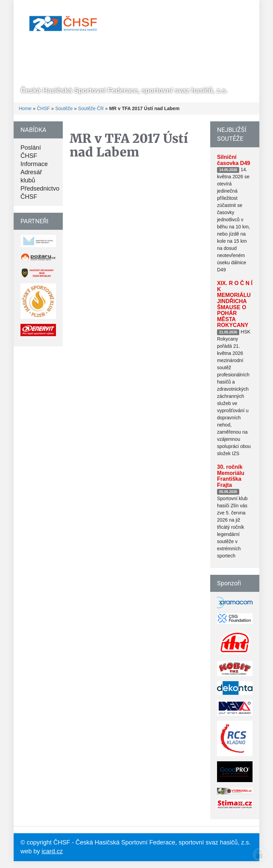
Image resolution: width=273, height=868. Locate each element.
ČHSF (43, 108)
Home (25, 108)
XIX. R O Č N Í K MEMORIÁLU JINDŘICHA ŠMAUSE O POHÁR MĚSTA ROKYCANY (235, 304)
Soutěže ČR (91, 108)
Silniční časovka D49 (234, 160)
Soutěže (64, 108)
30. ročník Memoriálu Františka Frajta (231, 476)
